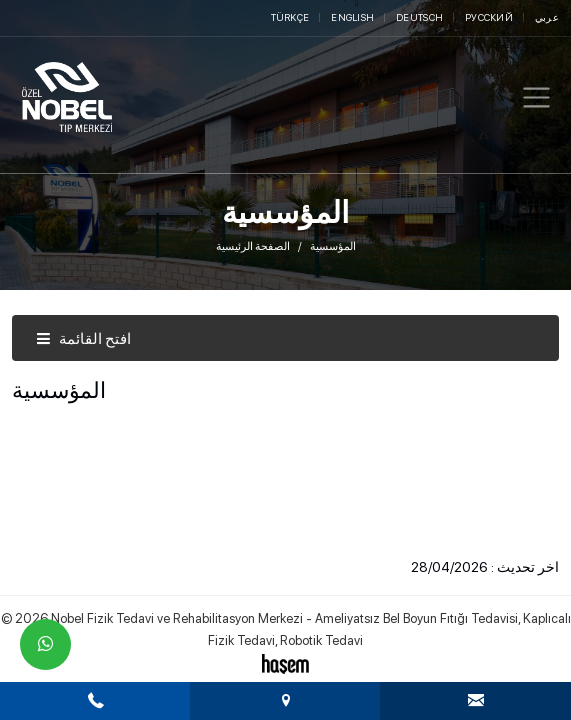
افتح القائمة (83, 339)
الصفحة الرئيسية (253, 246)
